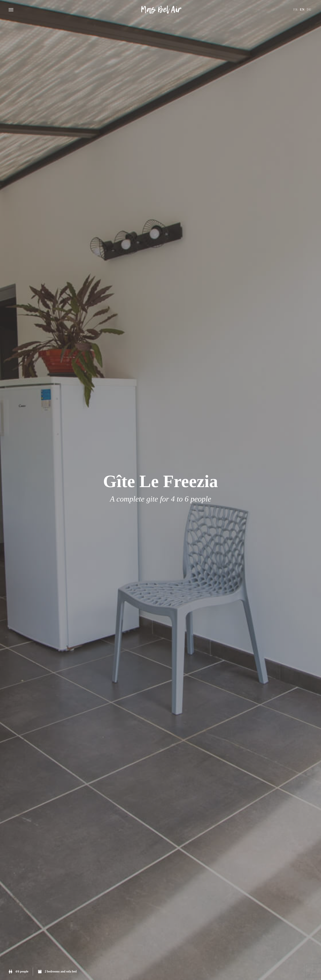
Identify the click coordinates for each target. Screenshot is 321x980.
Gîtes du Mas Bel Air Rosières (161, 10)
